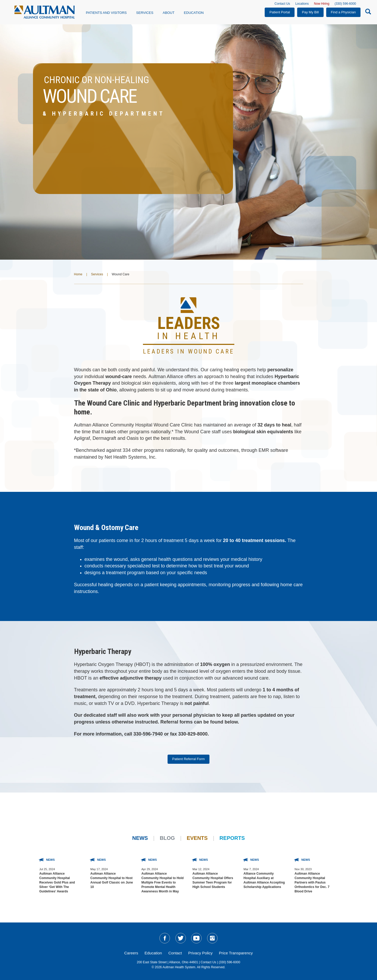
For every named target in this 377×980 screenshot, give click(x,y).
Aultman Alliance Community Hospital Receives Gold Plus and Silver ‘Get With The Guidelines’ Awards (57, 882)
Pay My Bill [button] (310, 12)
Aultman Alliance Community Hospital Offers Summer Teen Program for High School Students (213, 880)
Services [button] (145, 13)
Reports (232, 838)
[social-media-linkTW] (181, 938)
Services (97, 274)
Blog (167, 838)
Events (197, 838)
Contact (175, 953)
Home (78, 274)
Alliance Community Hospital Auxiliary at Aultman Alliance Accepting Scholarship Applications (264, 880)
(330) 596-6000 (345, 4)
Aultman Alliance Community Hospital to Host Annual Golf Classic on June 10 (112, 880)
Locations (302, 4)
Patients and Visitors (106, 13)
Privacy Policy (200, 953)
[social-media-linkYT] (196, 938)
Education (194, 13)
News (140, 838)
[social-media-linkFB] (165, 938)
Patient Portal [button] (280, 12)
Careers (131, 953)
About (169, 13)
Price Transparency (236, 953)
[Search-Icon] (367, 13)
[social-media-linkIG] (212, 938)
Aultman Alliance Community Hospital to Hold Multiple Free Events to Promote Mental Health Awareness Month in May (162, 882)
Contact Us (282, 4)
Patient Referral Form (188, 759)
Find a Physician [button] (343, 12)
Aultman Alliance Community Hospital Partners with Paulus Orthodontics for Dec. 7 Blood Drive (312, 882)
